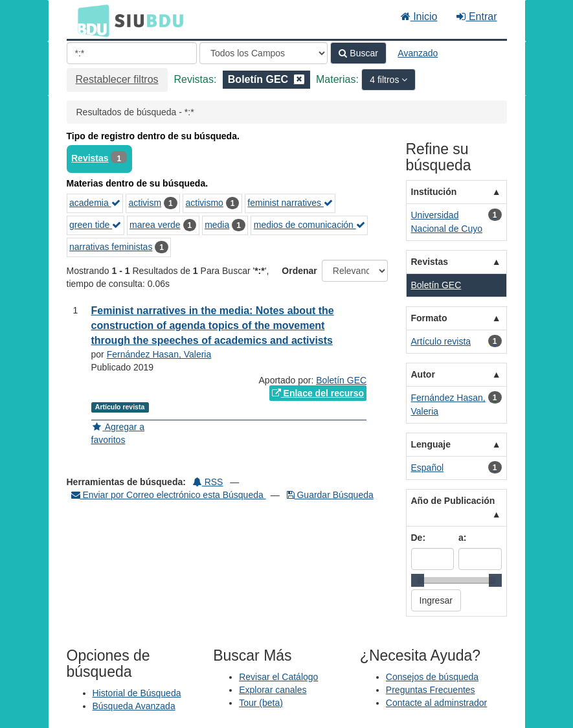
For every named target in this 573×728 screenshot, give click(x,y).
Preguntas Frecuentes (431, 690)
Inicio (419, 17)
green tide (95, 225)
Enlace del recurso (318, 393)
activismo (205, 203)
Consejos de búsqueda (432, 677)
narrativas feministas (111, 247)
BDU (90, 20)
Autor (423, 374)
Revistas (90, 158)
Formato (429, 318)
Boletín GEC (341, 380)
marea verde (155, 225)
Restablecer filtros (117, 79)
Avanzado (418, 53)
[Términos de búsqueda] (132, 53)
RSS (208, 482)
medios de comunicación (309, 225)
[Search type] (264, 53)
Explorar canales (273, 690)
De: (419, 538)
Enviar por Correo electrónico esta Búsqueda (169, 495)
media (217, 225)
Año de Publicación (453, 501)
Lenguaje (431, 444)
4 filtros (386, 80)
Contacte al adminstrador (436, 703)
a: (462, 538)
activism (145, 203)
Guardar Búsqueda (330, 495)
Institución (434, 192)
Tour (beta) (261, 703)
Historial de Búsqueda (137, 693)
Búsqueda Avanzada (134, 706)
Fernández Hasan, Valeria (159, 354)
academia (95, 203)
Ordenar (299, 271)
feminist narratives (290, 203)
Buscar (358, 53)
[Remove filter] (299, 79)
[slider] (418, 580)
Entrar (477, 17)
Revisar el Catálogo (278, 677)
